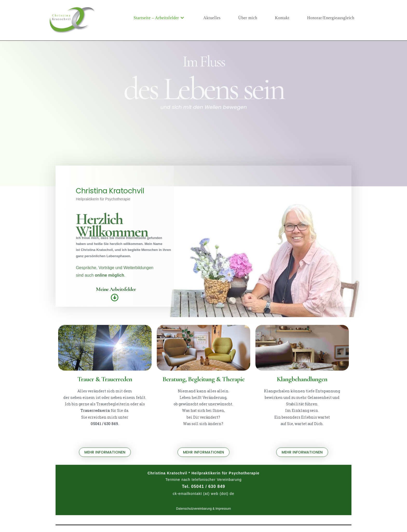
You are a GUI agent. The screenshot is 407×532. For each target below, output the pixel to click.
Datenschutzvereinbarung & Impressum (204, 509)
